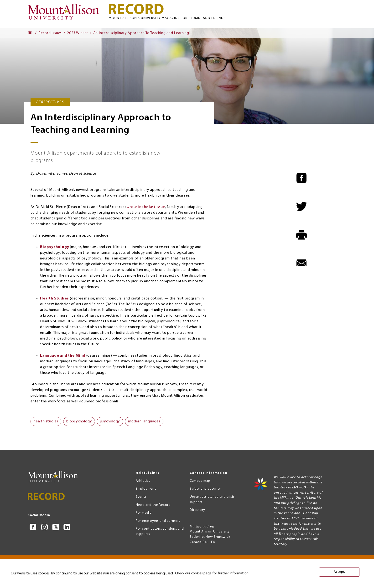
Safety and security (205, 489)
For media (144, 513)
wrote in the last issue (146, 207)
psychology (110, 421)
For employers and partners (158, 521)
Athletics (143, 481)
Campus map (200, 481)
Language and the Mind (63, 356)
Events (141, 497)
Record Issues (50, 33)
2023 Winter (78, 33)
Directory (197, 510)
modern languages (144, 421)
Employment (146, 489)
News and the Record (153, 505)
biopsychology (79, 421)
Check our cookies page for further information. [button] (212, 573)
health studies (46, 421)
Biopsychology (55, 247)
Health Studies (55, 299)
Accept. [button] (339, 572)
